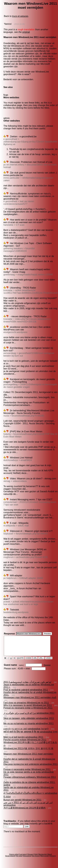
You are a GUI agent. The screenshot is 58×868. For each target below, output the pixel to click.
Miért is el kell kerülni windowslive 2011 (23, 741)
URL (35, 662)
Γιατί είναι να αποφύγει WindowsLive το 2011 (26, 707)
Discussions (27, 860)
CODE (28, 662)
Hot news (19, 860)
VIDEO (49, 662)
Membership (43, 858)
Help (36, 858)
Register (47, 669)
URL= (41, 662)
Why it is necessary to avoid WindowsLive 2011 (28, 709)
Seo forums (36, 860)
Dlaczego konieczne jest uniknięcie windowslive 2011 (31, 768)
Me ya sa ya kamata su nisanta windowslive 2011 (28, 727)
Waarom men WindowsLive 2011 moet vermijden (28, 758)
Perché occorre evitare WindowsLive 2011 (25, 744)
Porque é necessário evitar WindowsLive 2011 (27, 773)
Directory (53, 860)
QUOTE (20, 662)
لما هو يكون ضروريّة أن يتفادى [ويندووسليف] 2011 (27, 686)
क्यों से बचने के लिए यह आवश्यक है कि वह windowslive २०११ (30, 736)
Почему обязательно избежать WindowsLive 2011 (30, 781)
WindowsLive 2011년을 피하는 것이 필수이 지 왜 (28, 752)
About (50, 858)
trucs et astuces (20, 16)
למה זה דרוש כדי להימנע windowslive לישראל (26, 733)
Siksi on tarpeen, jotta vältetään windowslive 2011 (29, 722)
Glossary (30, 858)
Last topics (23, 858)
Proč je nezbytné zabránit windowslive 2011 (26, 694)
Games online (14, 858)
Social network (10, 860)
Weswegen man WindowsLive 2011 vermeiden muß (30, 701)
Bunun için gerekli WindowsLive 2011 (22, 804)
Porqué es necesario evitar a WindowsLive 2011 (28, 712)
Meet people (45, 860)
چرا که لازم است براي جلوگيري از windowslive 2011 (29, 717)
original (26, 32)
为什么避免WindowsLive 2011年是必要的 (24, 812)
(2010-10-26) (19, 24)
